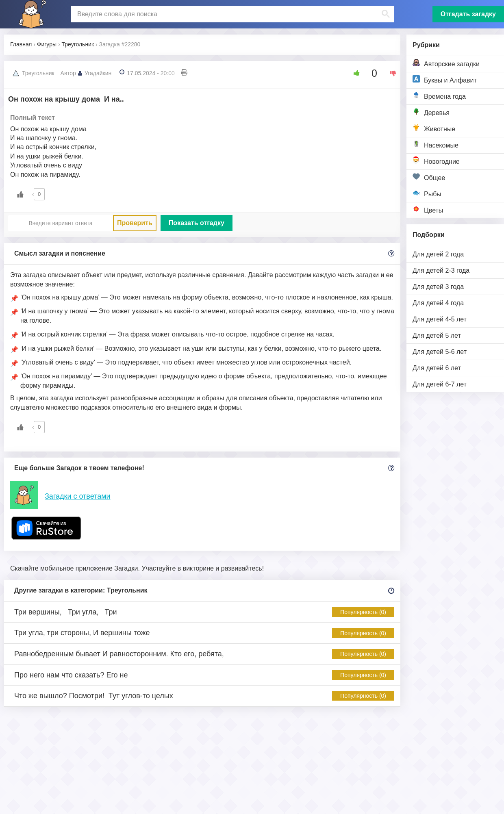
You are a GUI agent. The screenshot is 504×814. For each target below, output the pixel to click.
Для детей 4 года (438, 303)
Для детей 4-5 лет (440, 319)
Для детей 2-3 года (441, 270)
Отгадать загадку (468, 14)
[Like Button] (354, 73)
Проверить (135, 223)
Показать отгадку (197, 223)
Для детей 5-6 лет (440, 352)
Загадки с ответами (78, 496)
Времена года (439, 96)
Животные (434, 128)
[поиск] (231, 14)
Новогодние (436, 161)
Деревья (431, 112)
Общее (429, 177)
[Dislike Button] (390, 73)
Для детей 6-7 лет (440, 384)
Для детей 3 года (438, 287)
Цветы (428, 209)
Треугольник (38, 73)
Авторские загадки (446, 63)
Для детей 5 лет (437, 335)
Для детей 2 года (438, 254)
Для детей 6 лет (437, 368)
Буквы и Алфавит (445, 79)
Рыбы (427, 193)
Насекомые (436, 144)
